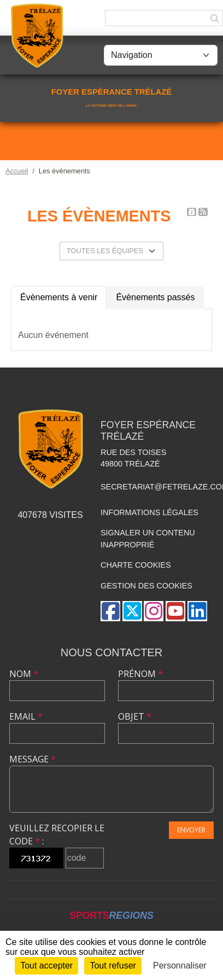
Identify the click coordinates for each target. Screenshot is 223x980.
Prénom (140, 674)
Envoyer (191, 830)
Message (33, 759)
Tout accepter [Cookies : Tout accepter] (46, 966)
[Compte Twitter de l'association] (132, 611)
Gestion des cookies (146, 586)
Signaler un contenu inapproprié (148, 539)
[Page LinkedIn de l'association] (197, 611)
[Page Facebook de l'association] (110, 611)
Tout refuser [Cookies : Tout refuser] (113, 966)
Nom (24, 674)
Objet (135, 716)
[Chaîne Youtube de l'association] (175, 611)
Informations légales (149, 512)
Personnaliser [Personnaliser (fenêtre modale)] (180, 966)
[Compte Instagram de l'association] (154, 611)
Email (26, 716)
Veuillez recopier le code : (57, 835)
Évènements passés (155, 297)
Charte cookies (136, 565)
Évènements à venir (59, 297)
